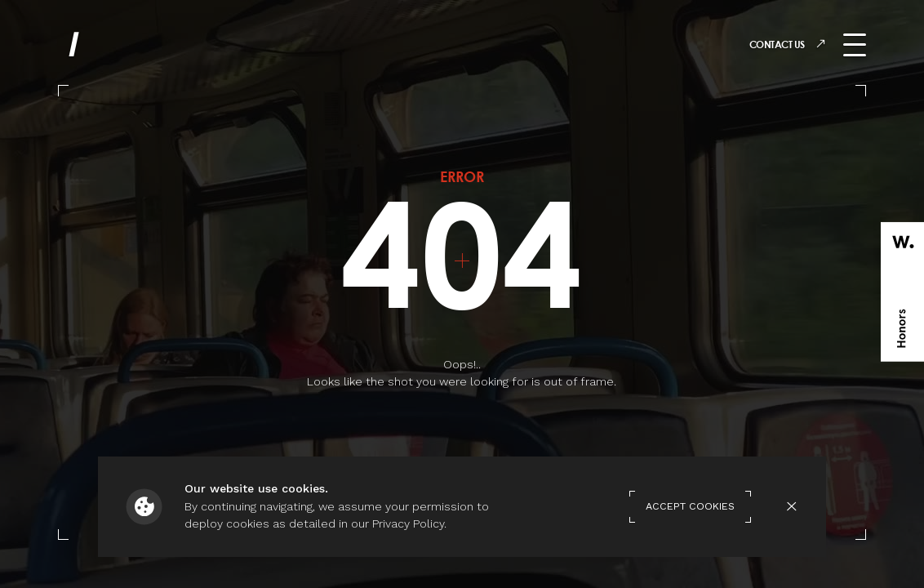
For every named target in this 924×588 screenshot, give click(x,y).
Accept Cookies (690, 506)
